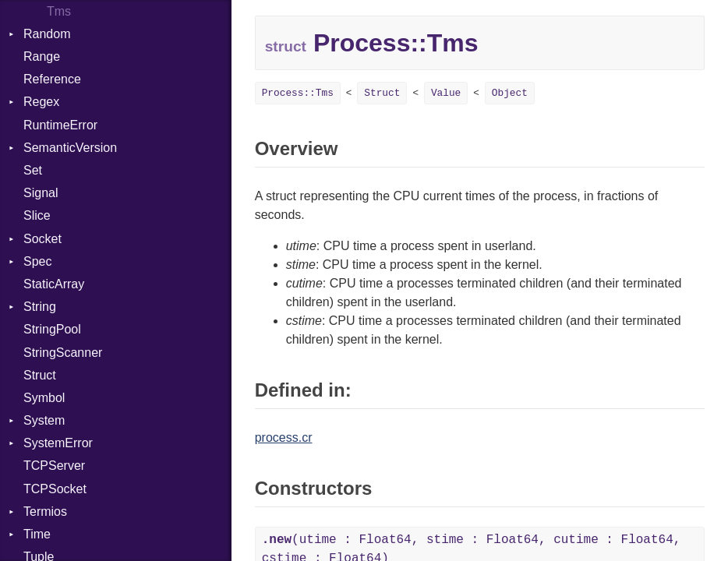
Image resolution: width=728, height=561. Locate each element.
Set (33, 170)
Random (47, 34)
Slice (37, 215)
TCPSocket (55, 489)
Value (446, 93)
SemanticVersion (70, 148)
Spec (37, 261)
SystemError (58, 443)
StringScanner (63, 353)
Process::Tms (298, 93)
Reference (52, 79)
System (44, 420)
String (40, 307)
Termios (45, 512)
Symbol (44, 398)
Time (37, 534)
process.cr (284, 438)
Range (42, 56)
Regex (41, 102)
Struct (40, 375)
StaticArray (54, 284)
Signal (41, 193)
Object (510, 93)
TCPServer (54, 466)
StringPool (52, 329)
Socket (42, 239)
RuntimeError (60, 125)
